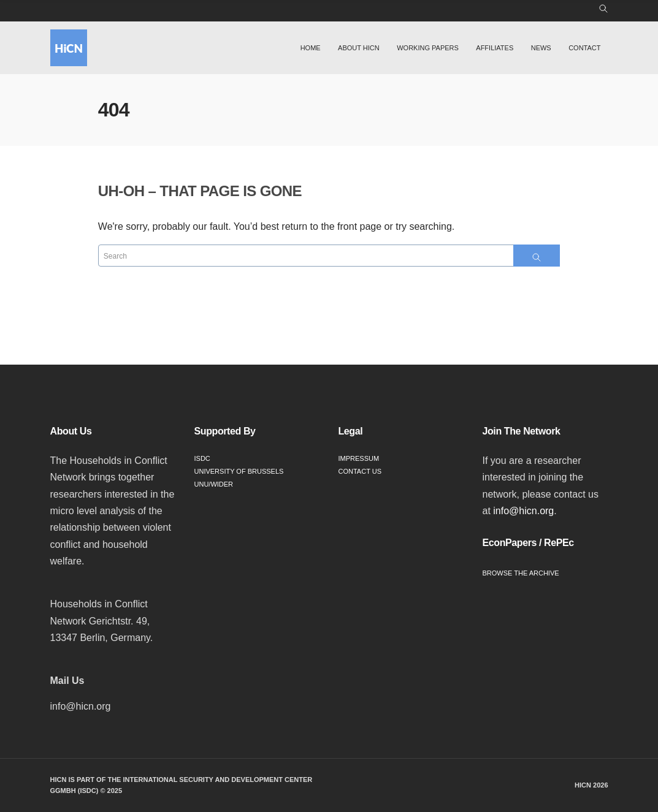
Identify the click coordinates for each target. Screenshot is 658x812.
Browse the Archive (521, 573)
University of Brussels (239, 471)
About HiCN (359, 48)
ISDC (202, 458)
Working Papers (428, 48)
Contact (584, 48)
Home (311, 48)
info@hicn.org (523, 511)
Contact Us (360, 471)
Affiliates (495, 48)
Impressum (359, 458)
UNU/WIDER (214, 484)
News (541, 48)
